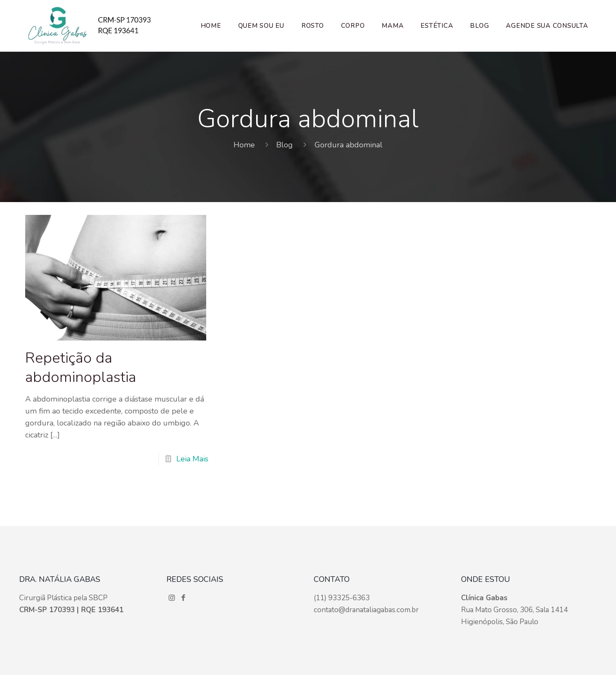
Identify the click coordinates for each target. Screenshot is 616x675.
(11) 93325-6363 (342, 598)
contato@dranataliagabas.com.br (366, 610)
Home (244, 145)
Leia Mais (192, 459)
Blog (285, 145)
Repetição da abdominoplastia (81, 367)
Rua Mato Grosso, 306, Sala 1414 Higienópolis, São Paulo (514, 610)
